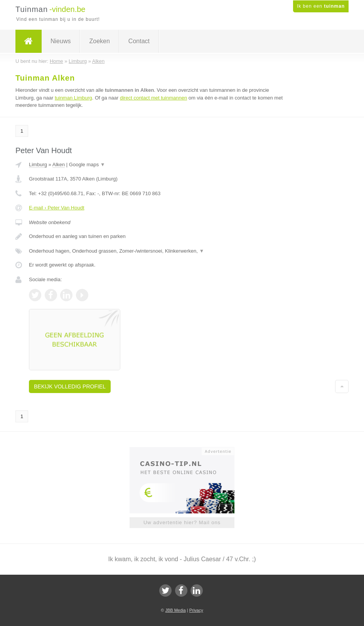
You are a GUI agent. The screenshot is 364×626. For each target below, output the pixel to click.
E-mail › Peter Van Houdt (57, 208)
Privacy (196, 610)
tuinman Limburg (73, 98)
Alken (59, 165)
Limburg (38, 165)
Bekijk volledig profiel (70, 386)
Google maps (87, 165)
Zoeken (99, 41)
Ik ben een (321, 6)
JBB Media (175, 610)
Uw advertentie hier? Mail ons (182, 522)
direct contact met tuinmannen (153, 98)
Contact (139, 41)
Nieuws (61, 41)
